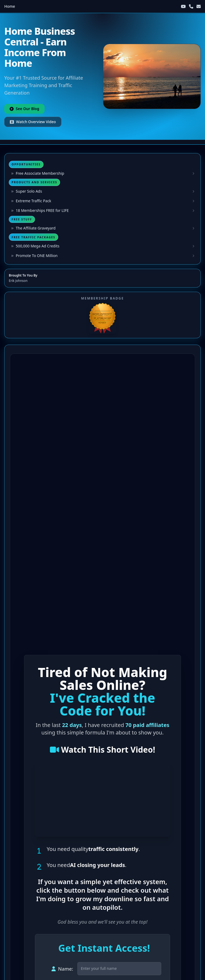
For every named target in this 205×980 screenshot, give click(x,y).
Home (10, 6)
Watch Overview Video (33, 122)
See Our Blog (24, 109)
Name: (62, 969)
